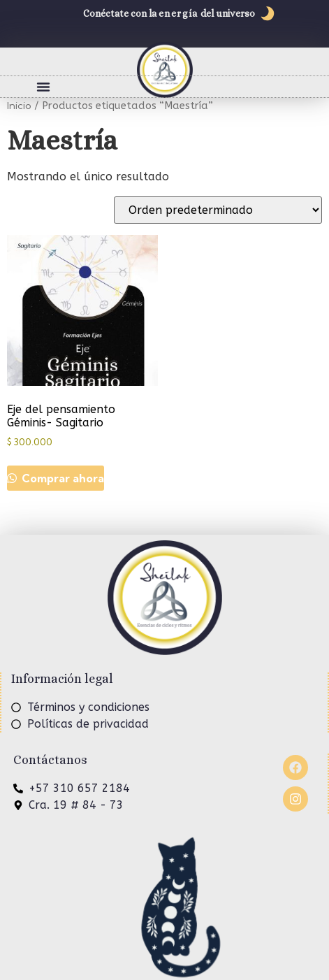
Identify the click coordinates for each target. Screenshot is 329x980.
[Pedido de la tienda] (218, 210)
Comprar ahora (61, 478)
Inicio (19, 105)
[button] (43, 87)
